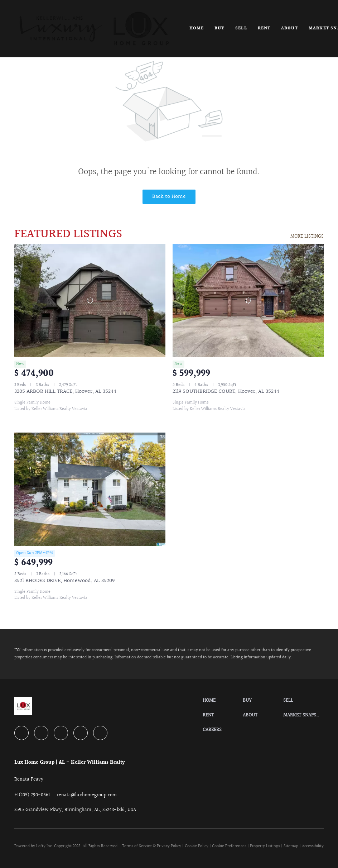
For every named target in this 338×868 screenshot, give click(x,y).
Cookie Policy (197, 846)
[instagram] (81, 733)
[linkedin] (41, 733)
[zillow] (61, 733)
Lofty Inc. (45, 846)
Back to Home (169, 197)
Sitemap (291, 846)
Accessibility (313, 846)
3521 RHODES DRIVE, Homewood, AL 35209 (64, 581)
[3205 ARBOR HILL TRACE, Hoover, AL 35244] (90, 301)
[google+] (100, 733)
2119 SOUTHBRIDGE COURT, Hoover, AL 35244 (226, 392)
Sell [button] (241, 28)
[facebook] (21, 733)
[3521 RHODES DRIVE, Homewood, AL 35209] (90, 489)
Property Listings (265, 846)
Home (197, 28)
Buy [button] (219, 28)
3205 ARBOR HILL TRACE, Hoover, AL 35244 (65, 392)
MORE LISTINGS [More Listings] (307, 237)
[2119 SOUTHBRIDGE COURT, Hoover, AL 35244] (248, 301)
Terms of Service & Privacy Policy (152, 846)
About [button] (289, 28)
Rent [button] (264, 28)
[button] (94, 29)
